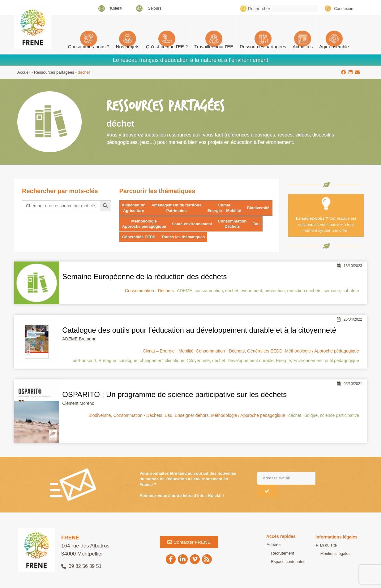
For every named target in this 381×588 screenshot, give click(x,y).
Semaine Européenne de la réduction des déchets (144, 277)
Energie (283, 361)
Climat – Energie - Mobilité (168, 351)
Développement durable (251, 361)
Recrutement (278, 553)
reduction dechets (304, 291)
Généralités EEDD (139, 238)
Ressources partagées (263, 47)
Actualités (303, 47)
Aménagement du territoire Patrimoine (178, 208)
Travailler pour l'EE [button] (214, 47)
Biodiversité (261, 208)
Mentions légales (331, 554)
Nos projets (128, 47)
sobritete (351, 291)
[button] (344, 72)
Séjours (155, 8)
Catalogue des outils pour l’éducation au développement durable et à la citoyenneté (199, 330)
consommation (209, 291)
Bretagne (107, 361)
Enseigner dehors (192, 416)
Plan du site (326, 545)
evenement (251, 291)
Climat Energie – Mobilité (226, 208)
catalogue (128, 361)
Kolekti (116, 8)
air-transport (85, 361)
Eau (259, 224)
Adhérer (273, 545)
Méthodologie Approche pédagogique (145, 224)
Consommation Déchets (235, 224)
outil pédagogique (342, 361)
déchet (232, 291)
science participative (340, 416)
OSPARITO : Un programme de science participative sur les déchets (174, 395)
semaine (332, 291)
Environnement (308, 361)
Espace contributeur (284, 562)
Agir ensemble (334, 47)
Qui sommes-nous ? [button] (89, 47)
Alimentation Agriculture (134, 208)
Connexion (344, 9)
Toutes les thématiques (185, 238)
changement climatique (162, 361)
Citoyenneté (198, 361)
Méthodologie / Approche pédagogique (322, 351)
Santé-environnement (193, 224)
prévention (274, 291)
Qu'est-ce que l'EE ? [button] (167, 47)
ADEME (185, 291)
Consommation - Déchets (149, 291)
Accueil (24, 72)
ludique (311, 416)
